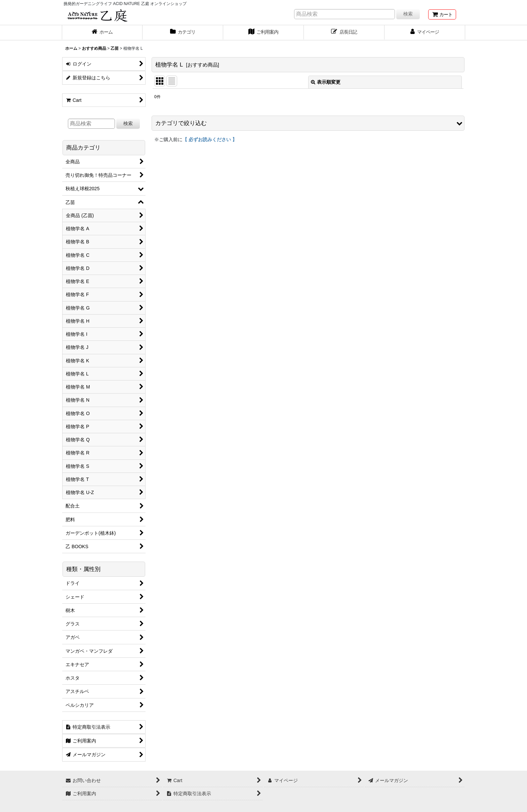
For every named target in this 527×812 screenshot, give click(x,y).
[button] (308, 123)
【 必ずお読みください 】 (210, 139)
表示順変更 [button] (326, 82)
